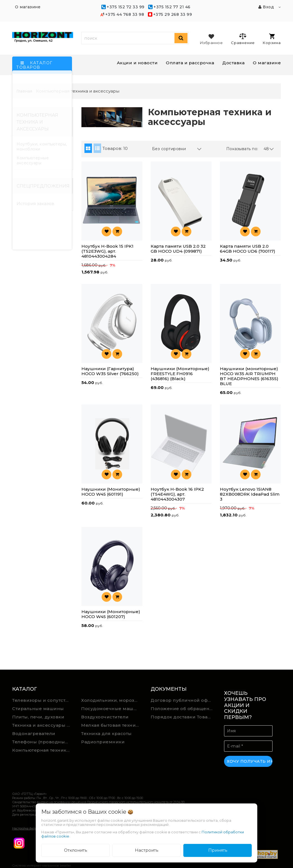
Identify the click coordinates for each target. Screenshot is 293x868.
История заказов (35, 203)
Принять (218, 850)
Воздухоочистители (105, 717)
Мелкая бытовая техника (111, 725)
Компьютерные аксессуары (33, 160)
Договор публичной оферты (183, 700)
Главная (24, 91)
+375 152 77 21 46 (172, 7)
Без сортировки (177, 149)
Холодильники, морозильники (112, 700)
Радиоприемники (103, 742)
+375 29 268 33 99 (173, 14)
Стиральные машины (38, 709)
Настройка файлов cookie (32, 828)
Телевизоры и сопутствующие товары (43, 700)
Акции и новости (137, 63)
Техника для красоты (106, 733)
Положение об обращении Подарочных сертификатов (183, 709)
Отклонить (75, 850)
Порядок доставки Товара (182, 717)
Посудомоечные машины (112, 709)
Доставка (233, 63)
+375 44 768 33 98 (125, 14)
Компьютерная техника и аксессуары (43, 750)
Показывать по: (242, 149)
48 (269, 149)
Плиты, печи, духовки (38, 717)
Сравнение (243, 39)
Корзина (272, 39)
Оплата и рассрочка (190, 63)
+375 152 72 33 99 (126, 7)
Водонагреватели (34, 733)
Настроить (146, 850)
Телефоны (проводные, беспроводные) (43, 742)
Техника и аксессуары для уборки (43, 725)
